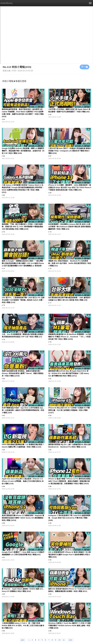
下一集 (85, 67)
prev (23, 640)
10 (59, 640)
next (70, 640)
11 (64, 640)
